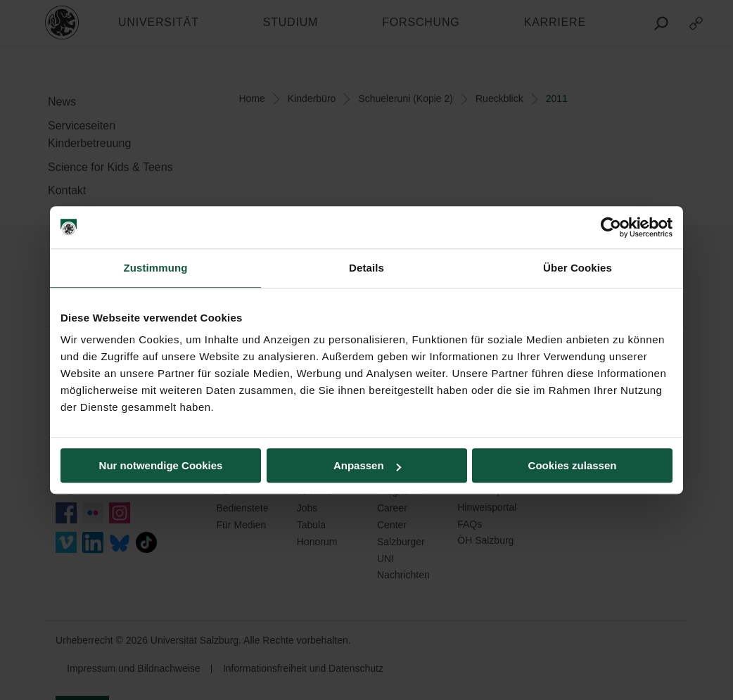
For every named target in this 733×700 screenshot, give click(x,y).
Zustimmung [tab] (156, 268)
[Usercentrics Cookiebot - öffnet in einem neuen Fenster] (611, 227)
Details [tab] (366, 268)
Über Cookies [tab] (578, 268)
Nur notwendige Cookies (161, 465)
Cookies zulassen (573, 465)
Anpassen (367, 465)
